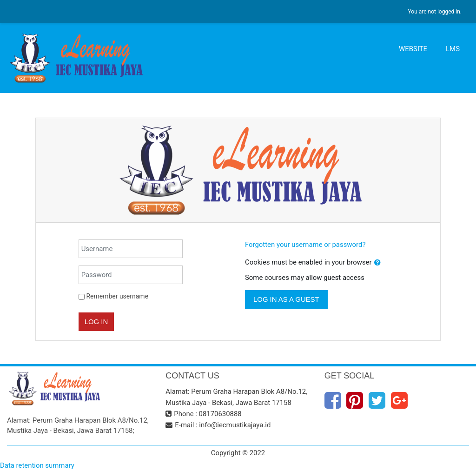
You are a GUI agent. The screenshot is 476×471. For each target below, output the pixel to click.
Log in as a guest (286, 299)
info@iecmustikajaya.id (235, 425)
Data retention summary (37, 465)
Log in (96, 322)
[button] (377, 263)
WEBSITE (413, 49)
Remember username (117, 296)
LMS (453, 49)
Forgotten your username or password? (305, 245)
